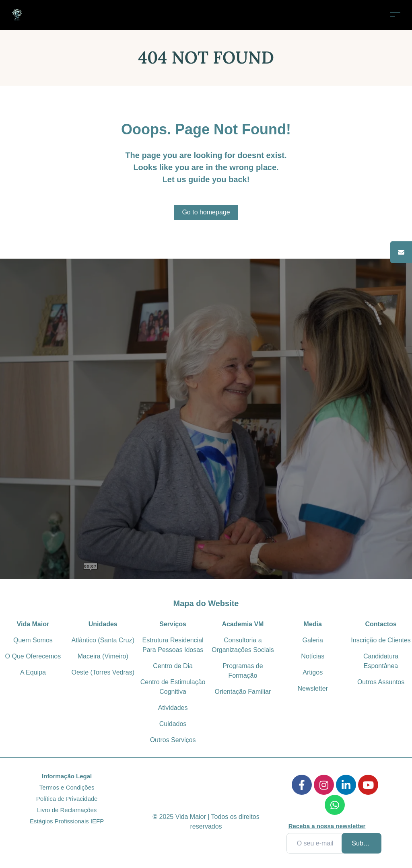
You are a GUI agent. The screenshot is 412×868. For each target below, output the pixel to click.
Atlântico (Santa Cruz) (103, 640)
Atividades (173, 708)
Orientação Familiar (243, 692)
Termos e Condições (67, 787)
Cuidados (173, 724)
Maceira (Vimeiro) (103, 656)
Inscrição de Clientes (381, 640)
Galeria (313, 640)
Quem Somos (33, 640)
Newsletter (313, 688)
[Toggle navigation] (395, 15)
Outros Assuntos (381, 682)
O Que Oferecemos (33, 656)
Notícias (313, 656)
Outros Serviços (173, 740)
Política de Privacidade (67, 799)
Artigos (313, 672)
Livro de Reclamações (67, 810)
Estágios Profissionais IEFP (67, 821)
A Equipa (33, 672)
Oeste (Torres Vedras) (103, 672)
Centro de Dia (173, 666)
